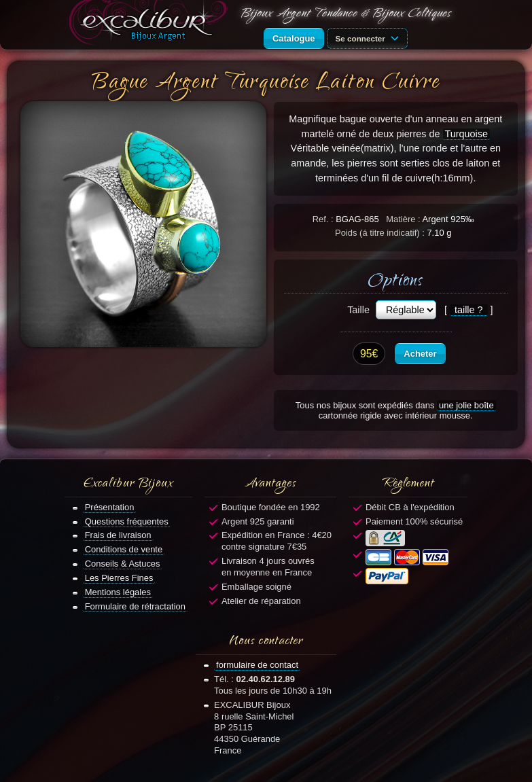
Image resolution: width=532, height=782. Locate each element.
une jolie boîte (466, 405)
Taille (358, 310)
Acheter (420, 354)
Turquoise (466, 134)
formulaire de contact (257, 665)
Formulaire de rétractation (135, 606)
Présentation (110, 507)
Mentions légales (118, 592)
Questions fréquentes (127, 521)
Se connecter (370, 37)
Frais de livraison (118, 535)
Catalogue (294, 38)
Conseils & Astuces (123, 564)
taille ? (469, 310)
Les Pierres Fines (119, 578)
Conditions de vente (124, 549)
